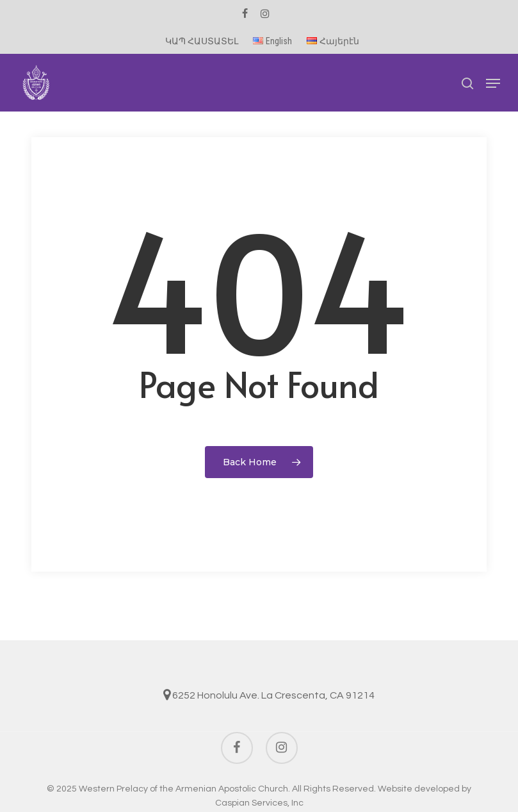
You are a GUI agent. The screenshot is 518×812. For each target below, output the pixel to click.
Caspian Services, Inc (259, 803)
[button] (493, 83)
